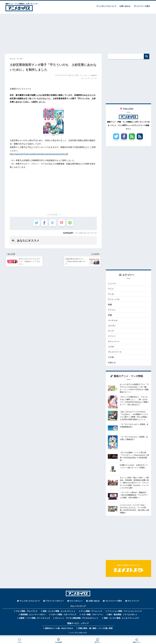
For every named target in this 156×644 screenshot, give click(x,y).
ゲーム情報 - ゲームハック (91, 613)
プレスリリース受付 (142, 6)
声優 (110, 316)
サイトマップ (133, 603)
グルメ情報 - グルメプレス (27, 613)
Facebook (124, 141)
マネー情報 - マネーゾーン (92, 617)
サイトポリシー (76, 603)
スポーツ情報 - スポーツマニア (64, 617)
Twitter (116, 141)
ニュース (112, 284)
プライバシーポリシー (55, 603)
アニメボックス (81, 635)
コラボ (111, 348)
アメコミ (112, 311)
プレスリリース (90, 233)
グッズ (111, 332)
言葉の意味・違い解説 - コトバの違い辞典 (95, 630)
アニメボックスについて (106, 6)
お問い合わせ (125, 6)
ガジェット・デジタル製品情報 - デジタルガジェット (77, 620)
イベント (112, 338)
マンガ (78, 233)
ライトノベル (114, 300)
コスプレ (112, 327)
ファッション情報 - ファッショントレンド (125, 613)
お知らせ (112, 365)
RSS (140, 141)
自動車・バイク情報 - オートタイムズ (34, 620)
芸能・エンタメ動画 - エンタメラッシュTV (121, 620)
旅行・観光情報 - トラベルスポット (123, 617)
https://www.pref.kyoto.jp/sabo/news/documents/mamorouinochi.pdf (39, 154)
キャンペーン (114, 343)
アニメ (111, 289)
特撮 (110, 305)
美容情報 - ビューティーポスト (33, 617)
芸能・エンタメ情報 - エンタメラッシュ (59, 613)
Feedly (132, 141)
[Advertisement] (78, 32)
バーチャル (113, 321)
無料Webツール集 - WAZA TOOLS (59, 630)
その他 (111, 359)
